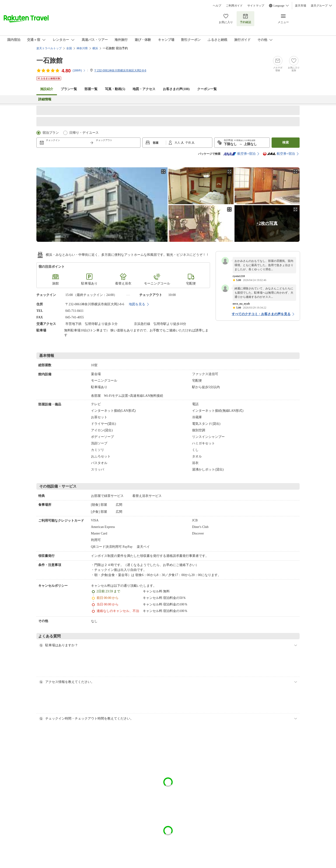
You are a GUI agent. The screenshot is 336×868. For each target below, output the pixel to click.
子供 (188, 143)
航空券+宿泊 (239, 154)
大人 (178, 143)
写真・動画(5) (115, 89)
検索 (286, 142)
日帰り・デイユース (84, 133)
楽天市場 (301, 6)
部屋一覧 (91, 89)
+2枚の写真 (267, 223)
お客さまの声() (176, 89)
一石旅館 (49, 61)
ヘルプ (217, 6)
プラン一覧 (69, 89)
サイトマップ (256, 6)
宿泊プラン (51, 133)
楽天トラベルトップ (49, 48)
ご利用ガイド (234, 6)
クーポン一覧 (207, 89)
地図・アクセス (144, 89)
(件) (79, 70)
